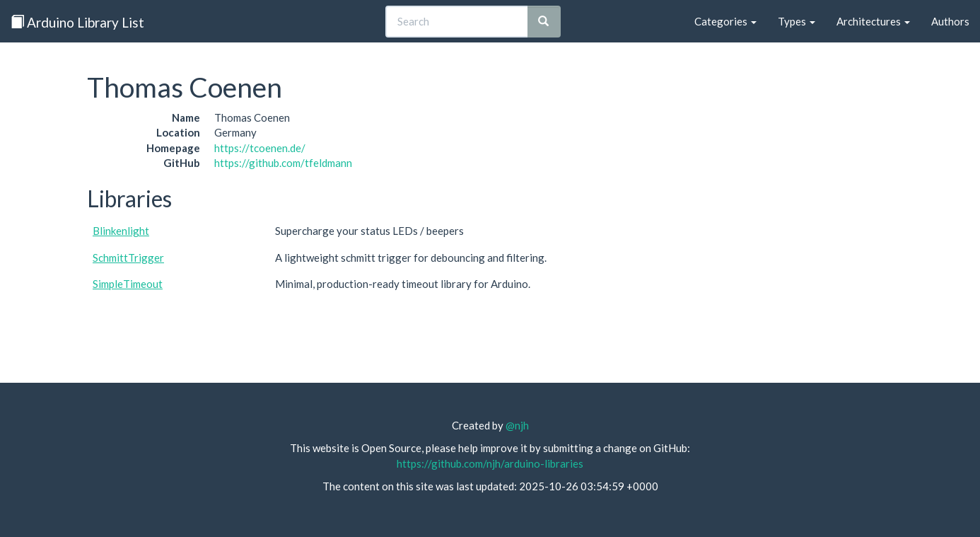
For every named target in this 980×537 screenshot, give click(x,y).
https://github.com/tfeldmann (283, 163)
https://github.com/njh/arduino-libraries (490, 463)
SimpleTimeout (128, 284)
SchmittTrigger (128, 258)
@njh (517, 425)
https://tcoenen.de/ (260, 148)
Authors (950, 21)
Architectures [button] (873, 21)
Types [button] (797, 21)
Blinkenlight (121, 231)
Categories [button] (725, 21)
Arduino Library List (77, 22)
